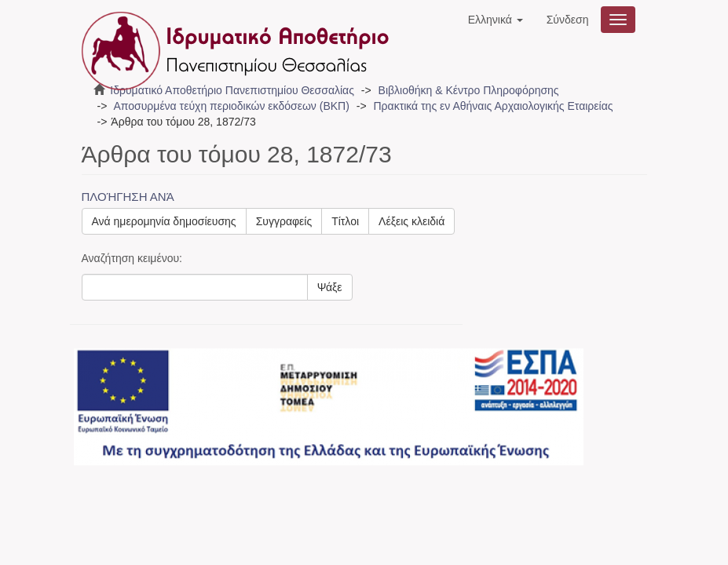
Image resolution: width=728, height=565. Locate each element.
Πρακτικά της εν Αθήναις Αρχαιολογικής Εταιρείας (493, 106)
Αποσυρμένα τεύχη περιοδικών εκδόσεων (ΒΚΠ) (231, 106)
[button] (496, 20)
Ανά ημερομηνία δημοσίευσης (164, 221)
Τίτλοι (345, 221)
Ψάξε (330, 287)
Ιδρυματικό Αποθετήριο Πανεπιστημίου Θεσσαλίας (232, 90)
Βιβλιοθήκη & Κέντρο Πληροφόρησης (469, 90)
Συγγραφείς (284, 221)
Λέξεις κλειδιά (412, 221)
